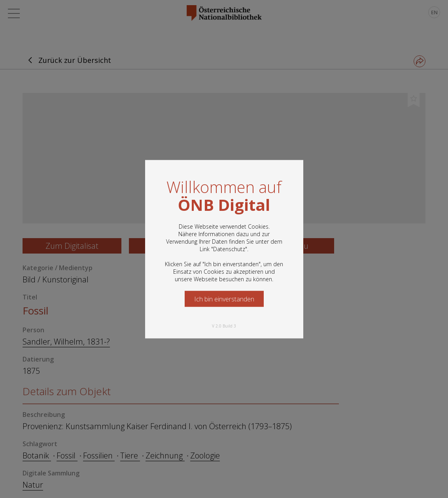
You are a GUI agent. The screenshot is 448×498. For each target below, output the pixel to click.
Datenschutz (229, 249)
